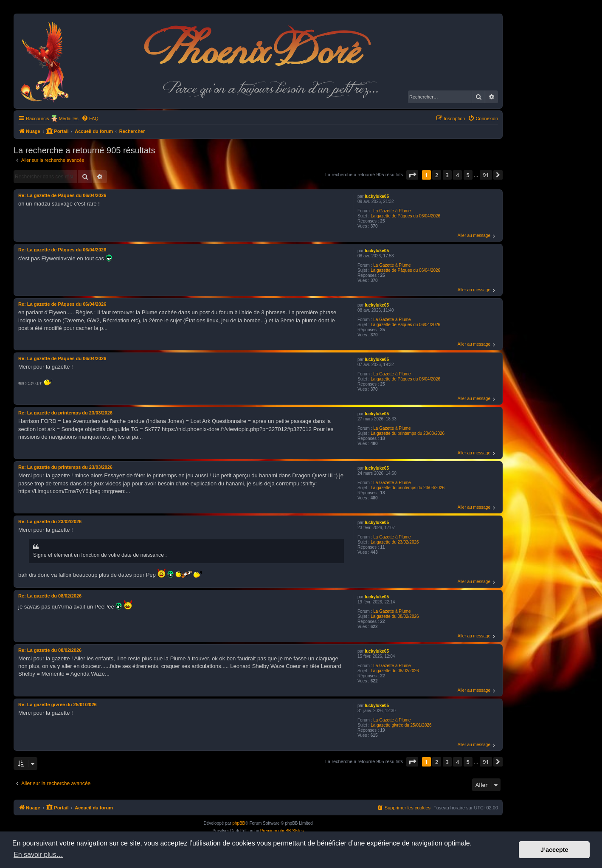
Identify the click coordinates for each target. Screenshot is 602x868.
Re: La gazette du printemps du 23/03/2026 (65, 413)
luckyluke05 (377, 196)
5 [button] (468, 175)
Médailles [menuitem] (68, 118)
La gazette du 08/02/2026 (395, 616)
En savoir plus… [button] (38, 855)
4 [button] (457, 175)
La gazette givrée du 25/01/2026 (401, 725)
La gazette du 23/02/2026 (395, 542)
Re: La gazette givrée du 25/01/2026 (58, 705)
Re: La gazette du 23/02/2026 (50, 521)
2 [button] (437, 175)
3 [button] (447, 175)
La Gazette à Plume (392, 211)
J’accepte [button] (554, 850)
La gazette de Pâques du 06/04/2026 (405, 216)
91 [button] (486, 175)
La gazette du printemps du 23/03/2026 (408, 433)
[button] (412, 175)
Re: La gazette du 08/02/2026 (50, 596)
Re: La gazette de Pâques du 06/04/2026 (62, 195)
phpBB (239, 823)
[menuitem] (90, 118)
